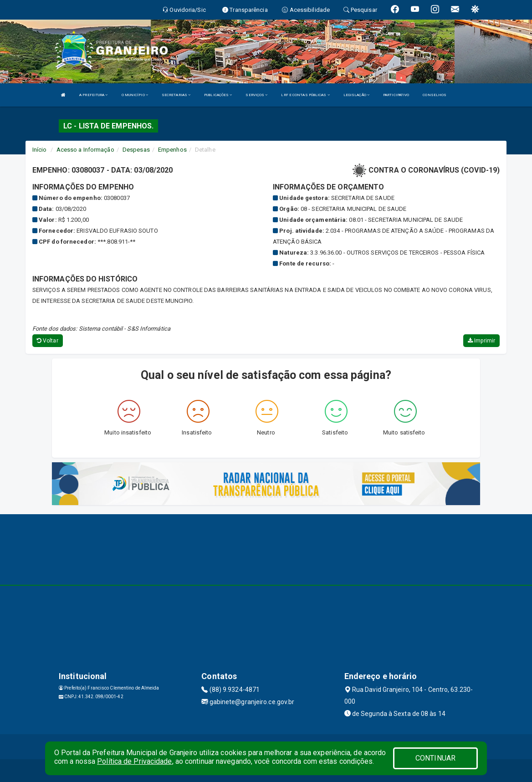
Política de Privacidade (134, 761)
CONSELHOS (435, 95)
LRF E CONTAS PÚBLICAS (305, 95)
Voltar (48, 341)
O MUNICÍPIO (135, 95)
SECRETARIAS (176, 95)
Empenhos (172, 150)
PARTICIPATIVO (396, 95)
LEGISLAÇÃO (356, 95)
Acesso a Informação (85, 150)
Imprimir (481, 341)
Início (40, 150)
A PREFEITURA (93, 95)
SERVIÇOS (256, 95)
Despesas (136, 150)
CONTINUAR (435, 758)
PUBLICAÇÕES (218, 95)
